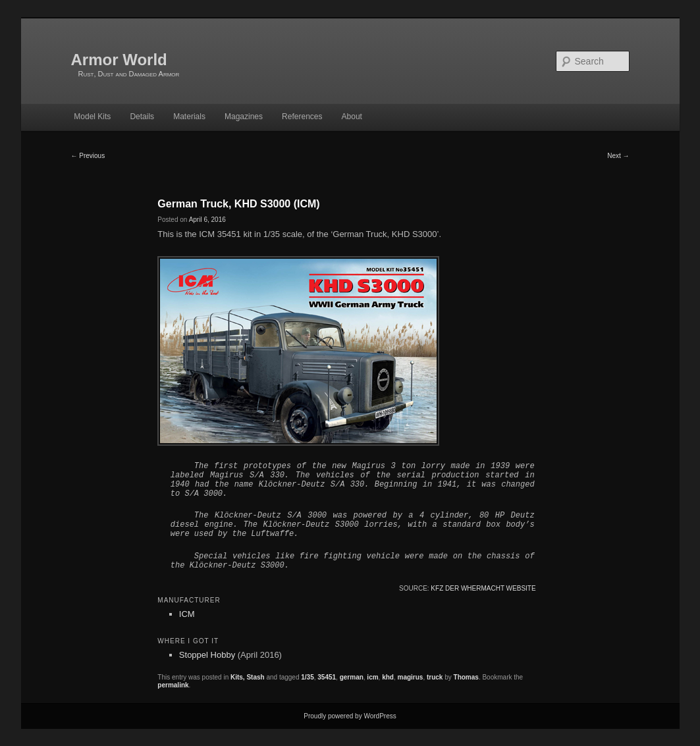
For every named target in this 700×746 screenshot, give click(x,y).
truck (435, 677)
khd (388, 677)
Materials (189, 117)
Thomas (466, 677)
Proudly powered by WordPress (350, 716)
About (352, 117)
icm (372, 677)
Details (142, 117)
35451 (327, 677)
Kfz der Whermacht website (483, 588)
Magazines (244, 117)
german (352, 677)
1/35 (307, 677)
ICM (187, 614)
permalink (173, 685)
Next (618, 156)
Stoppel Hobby (207, 655)
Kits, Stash (248, 677)
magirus (411, 677)
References (302, 117)
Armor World (119, 60)
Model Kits (92, 117)
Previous (88, 156)
